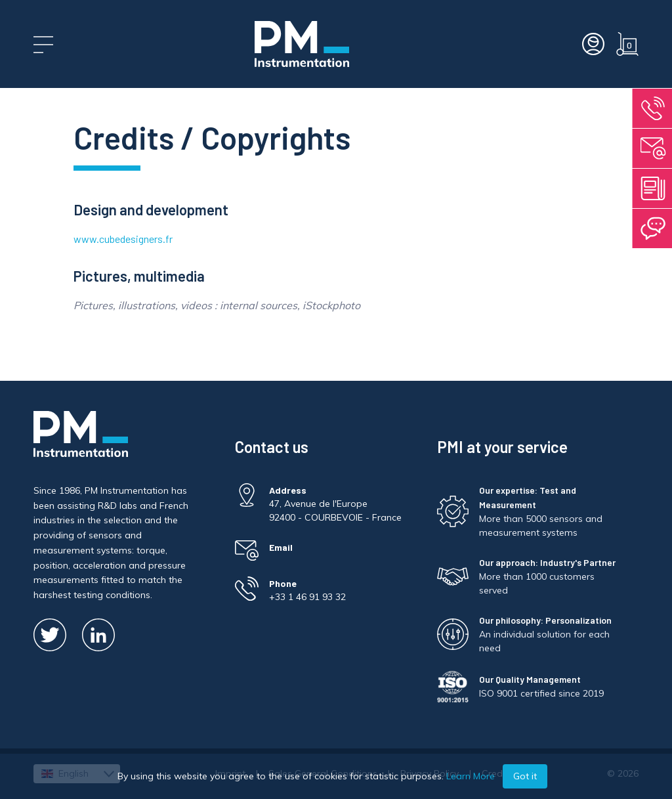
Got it (525, 776)
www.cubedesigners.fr (123, 239)
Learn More (471, 776)
